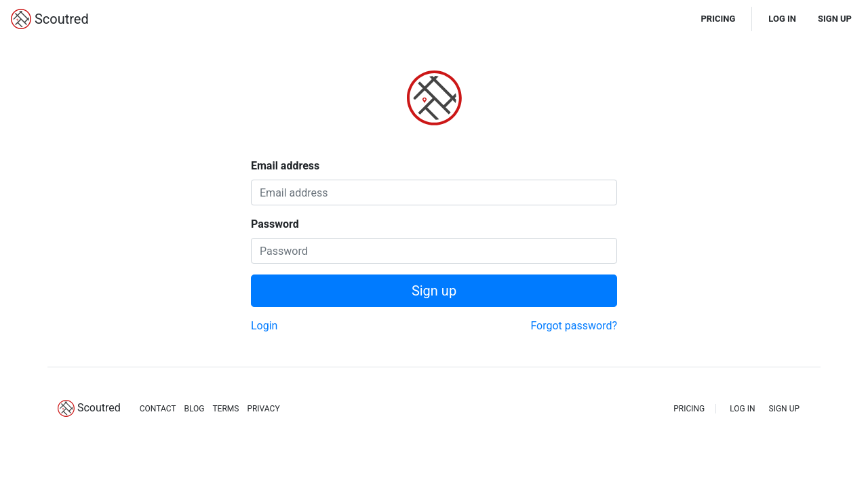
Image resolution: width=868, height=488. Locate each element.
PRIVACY (263, 409)
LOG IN (782, 19)
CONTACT (158, 409)
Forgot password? (574, 326)
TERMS (225, 409)
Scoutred (50, 19)
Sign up (434, 291)
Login (264, 326)
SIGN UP (835, 19)
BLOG (194, 409)
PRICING (718, 19)
